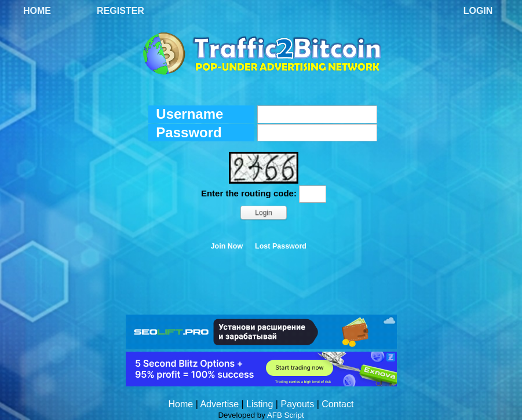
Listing (260, 404)
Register (121, 11)
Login (478, 11)
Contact (337, 404)
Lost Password (281, 246)
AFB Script (286, 415)
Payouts (297, 404)
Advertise (219, 404)
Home (37, 11)
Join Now (227, 246)
